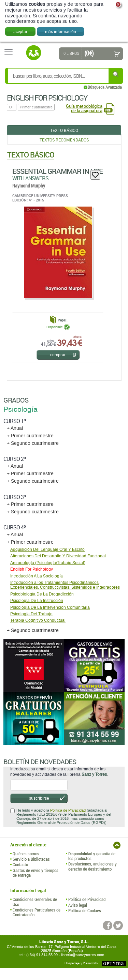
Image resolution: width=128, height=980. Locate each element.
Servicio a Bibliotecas (31, 859)
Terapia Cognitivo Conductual (38, 620)
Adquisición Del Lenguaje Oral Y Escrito (47, 549)
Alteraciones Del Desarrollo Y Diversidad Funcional (58, 556)
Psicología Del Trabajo (31, 614)
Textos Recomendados (64, 140)
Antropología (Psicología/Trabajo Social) (48, 563)
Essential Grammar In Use (58, 171)
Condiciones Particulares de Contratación (37, 912)
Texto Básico (64, 130)
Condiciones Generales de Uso (35, 902)
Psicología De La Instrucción (37, 601)
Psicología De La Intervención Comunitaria (50, 607)
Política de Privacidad (68, 810)
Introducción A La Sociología (37, 576)
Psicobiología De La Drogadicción (42, 594)
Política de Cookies (85, 910)
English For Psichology (32, 569)
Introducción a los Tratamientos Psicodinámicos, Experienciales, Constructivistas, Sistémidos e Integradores (65, 585)
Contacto (20, 864)
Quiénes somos (26, 854)
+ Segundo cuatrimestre (33, 443)
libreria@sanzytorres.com (83, 955)
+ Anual (15, 428)
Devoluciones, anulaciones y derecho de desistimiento (93, 866)
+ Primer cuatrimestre (30, 436)
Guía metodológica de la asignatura (84, 108)
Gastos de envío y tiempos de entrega (35, 873)
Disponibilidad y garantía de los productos (92, 856)
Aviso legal (78, 905)
